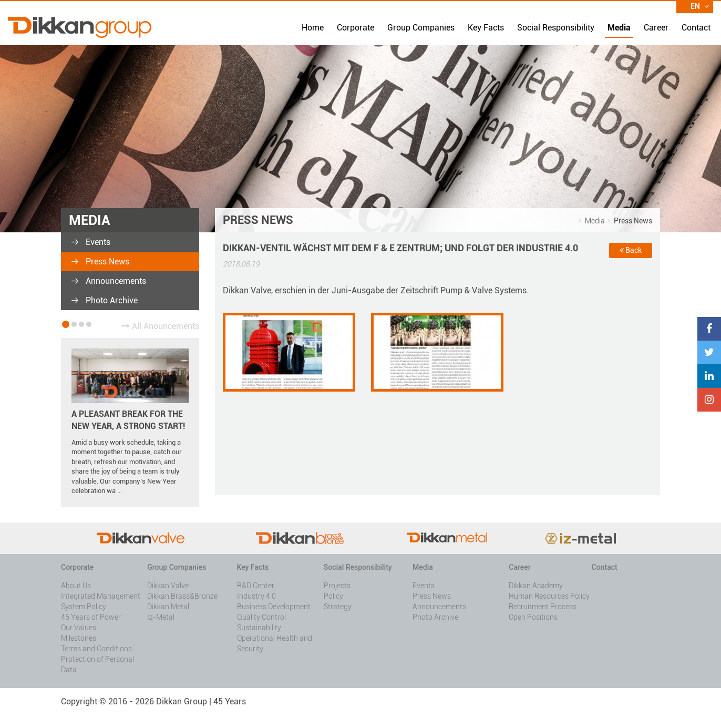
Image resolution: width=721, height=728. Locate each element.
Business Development (274, 607)
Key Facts (486, 28)
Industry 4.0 (256, 596)
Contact (696, 28)
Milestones (79, 638)
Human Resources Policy (549, 596)
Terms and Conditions (96, 649)
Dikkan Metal (168, 607)
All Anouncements (160, 326)
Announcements (115, 281)
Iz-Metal (161, 617)
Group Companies (421, 28)
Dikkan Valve (168, 586)
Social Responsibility (556, 28)
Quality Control (261, 617)
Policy (333, 596)
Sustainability (259, 628)
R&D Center (256, 586)
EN (700, 6)
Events (97, 242)
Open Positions (533, 617)
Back (631, 250)
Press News (106, 262)
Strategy (338, 607)
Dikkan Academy (536, 586)
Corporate (356, 28)
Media (619, 28)
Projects (337, 586)
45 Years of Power (91, 617)
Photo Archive (111, 300)
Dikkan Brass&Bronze (182, 596)
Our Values (79, 628)
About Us (76, 586)
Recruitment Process (543, 607)
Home (313, 28)
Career (656, 28)
